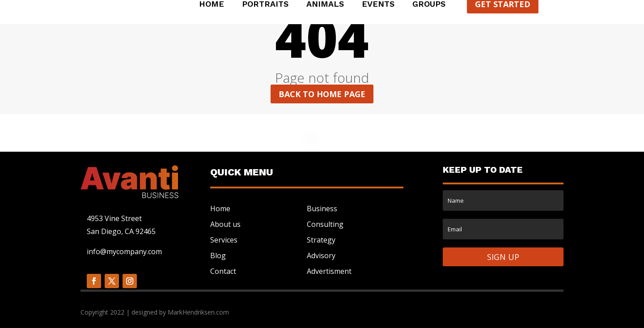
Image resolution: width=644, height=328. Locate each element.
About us (225, 224)
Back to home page (322, 94)
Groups (429, 5)
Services (224, 240)
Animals (325, 5)
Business (322, 209)
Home (212, 5)
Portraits (265, 5)
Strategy (321, 240)
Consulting (325, 224)
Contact (223, 271)
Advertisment (329, 271)
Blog (218, 256)
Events (378, 5)
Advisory (321, 256)
